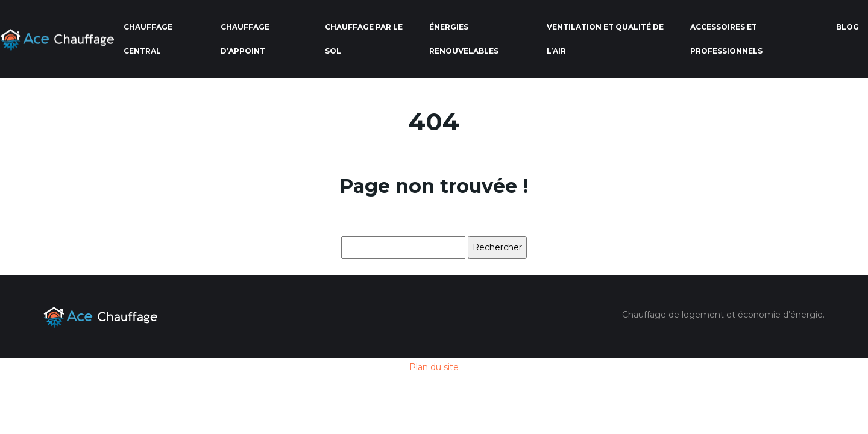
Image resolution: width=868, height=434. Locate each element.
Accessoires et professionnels (726, 39)
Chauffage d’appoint (245, 39)
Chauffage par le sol (364, 39)
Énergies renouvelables (464, 39)
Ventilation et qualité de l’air (605, 39)
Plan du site (434, 367)
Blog (848, 27)
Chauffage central (148, 39)
